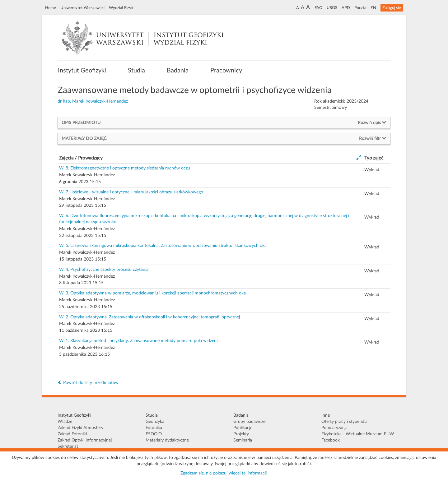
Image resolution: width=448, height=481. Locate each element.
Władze (65, 422)
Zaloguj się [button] (392, 8)
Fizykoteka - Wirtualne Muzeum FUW (358, 434)
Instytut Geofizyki (82, 71)
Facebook (331, 440)
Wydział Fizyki (122, 8)
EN (373, 8)
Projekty (241, 434)
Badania (178, 71)
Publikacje (243, 428)
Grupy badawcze (249, 422)
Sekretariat (68, 446)
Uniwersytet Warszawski (82, 8)
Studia (136, 71)
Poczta (360, 8)
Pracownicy (226, 71)
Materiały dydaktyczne (167, 440)
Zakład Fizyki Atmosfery (80, 428)
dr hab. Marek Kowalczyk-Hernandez (93, 101)
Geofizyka (155, 422)
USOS (332, 8)
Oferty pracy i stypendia (344, 422)
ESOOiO (154, 434)
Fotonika (154, 428)
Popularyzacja (334, 428)
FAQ (318, 8)
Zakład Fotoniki (72, 434)
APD (346, 8)
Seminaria (243, 440)
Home (51, 8)
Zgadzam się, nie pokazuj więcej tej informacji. (224, 473)
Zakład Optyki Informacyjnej (85, 440)
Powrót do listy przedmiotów (88, 383)
